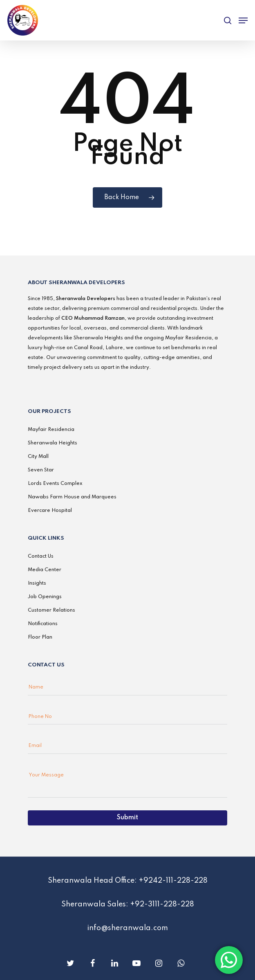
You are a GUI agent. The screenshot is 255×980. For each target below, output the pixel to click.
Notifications (43, 624)
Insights (37, 583)
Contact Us (41, 556)
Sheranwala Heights (53, 443)
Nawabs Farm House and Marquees (72, 497)
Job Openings (45, 597)
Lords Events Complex (55, 484)
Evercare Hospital (50, 511)
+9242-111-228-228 (173, 881)
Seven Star (41, 470)
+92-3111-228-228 (162, 904)
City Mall (38, 457)
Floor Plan (40, 637)
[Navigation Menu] (243, 20)
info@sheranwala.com (127, 928)
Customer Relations (51, 610)
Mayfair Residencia (51, 430)
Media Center (45, 570)
